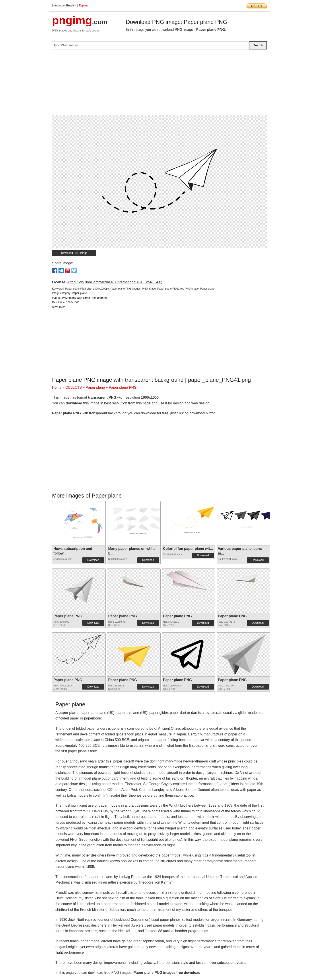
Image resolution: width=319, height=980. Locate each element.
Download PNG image (74, 253)
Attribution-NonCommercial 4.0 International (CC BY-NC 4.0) (115, 282)
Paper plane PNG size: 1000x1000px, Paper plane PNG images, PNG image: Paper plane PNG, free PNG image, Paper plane (140, 289)
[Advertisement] (159, 84)
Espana (84, 5)
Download (93, 560)
